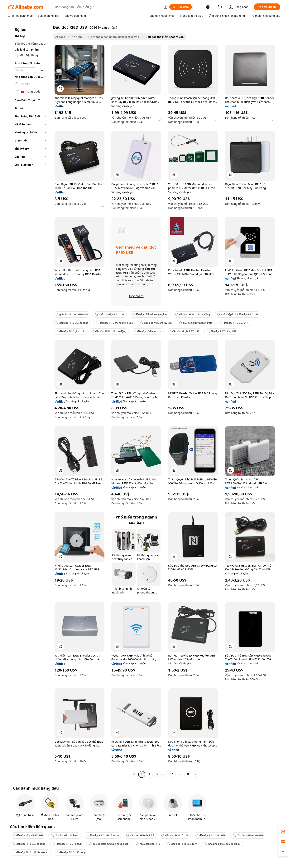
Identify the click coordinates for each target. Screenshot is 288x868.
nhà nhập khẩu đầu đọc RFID (223, 844)
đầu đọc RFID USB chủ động (109, 331)
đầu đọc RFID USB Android (196, 323)
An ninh (77, 37)
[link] (283, 831)
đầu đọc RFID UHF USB (67, 844)
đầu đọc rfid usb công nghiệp (150, 314)
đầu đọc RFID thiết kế (140, 835)
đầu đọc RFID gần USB (70, 331)
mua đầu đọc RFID (148, 844)
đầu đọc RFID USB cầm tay (102, 835)
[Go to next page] (195, 774)
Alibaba (60, 37)
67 (188, 774)
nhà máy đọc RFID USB (110, 314)
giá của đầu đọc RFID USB (72, 314)
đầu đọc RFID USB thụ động (193, 314)
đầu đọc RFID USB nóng (71, 852)
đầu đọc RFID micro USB (248, 835)
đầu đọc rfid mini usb (147, 331)
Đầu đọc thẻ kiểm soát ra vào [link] (165, 37)
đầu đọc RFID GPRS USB (211, 835)
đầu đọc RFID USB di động (72, 323)
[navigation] (29, 401)
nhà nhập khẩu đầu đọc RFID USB (238, 314)
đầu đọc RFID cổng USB (222, 331)
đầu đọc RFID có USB (175, 835)
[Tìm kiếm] (181, 7)
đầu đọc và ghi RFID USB (184, 331)
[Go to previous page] (134, 774)
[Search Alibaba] (108, 7)
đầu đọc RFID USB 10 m (182, 844)
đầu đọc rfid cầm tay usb (156, 323)
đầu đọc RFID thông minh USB (114, 323)
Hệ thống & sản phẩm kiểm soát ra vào (114, 37)
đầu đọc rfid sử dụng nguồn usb (109, 844)
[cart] (221, 7)
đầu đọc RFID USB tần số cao (30, 852)
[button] (166, 7)
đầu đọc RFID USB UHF (234, 323)
